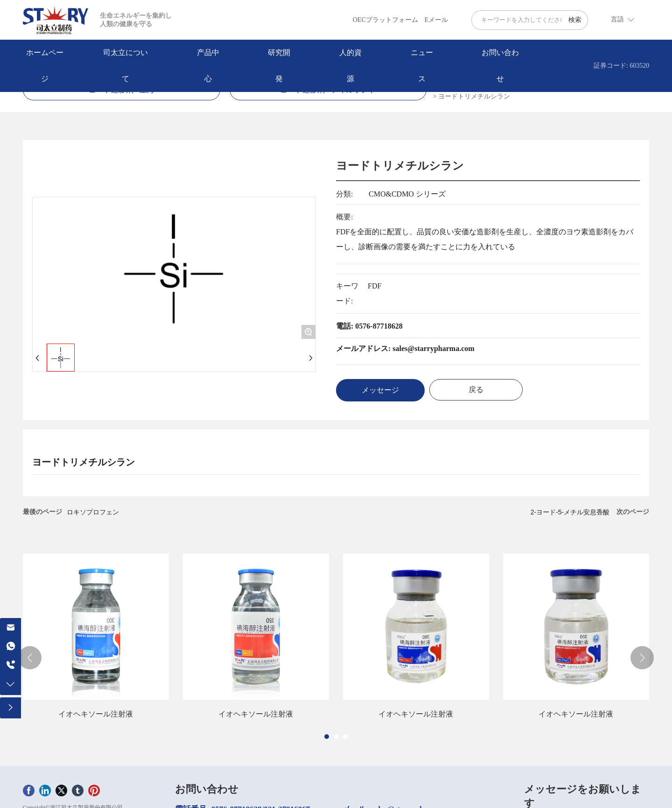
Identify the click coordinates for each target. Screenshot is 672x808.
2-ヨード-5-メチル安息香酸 (570, 512)
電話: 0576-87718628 (369, 326)
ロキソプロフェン (93, 512)
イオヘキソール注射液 (96, 714)
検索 (575, 20)
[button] (327, 737)
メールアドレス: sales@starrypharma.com (405, 348)
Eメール (437, 20)
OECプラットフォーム (385, 20)
